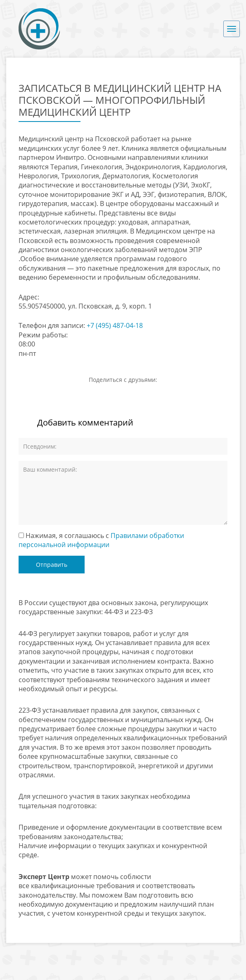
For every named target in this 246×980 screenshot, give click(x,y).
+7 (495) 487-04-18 (115, 325)
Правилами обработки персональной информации (101, 540)
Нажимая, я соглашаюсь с (101, 540)
